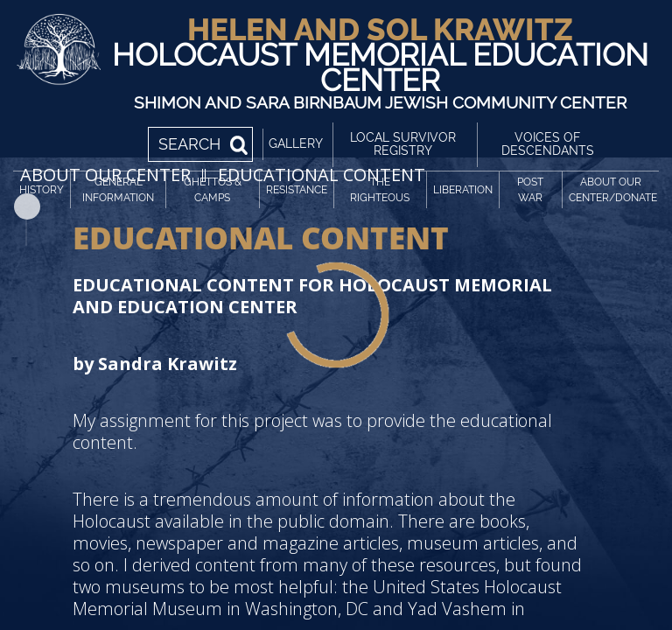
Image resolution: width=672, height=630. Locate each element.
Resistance (297, 190)
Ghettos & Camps (213, 190)
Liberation (463, 190)
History (42, 190)
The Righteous (380, 190)
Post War (530, 190)
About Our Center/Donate (613, 190)
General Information (118, 190)
